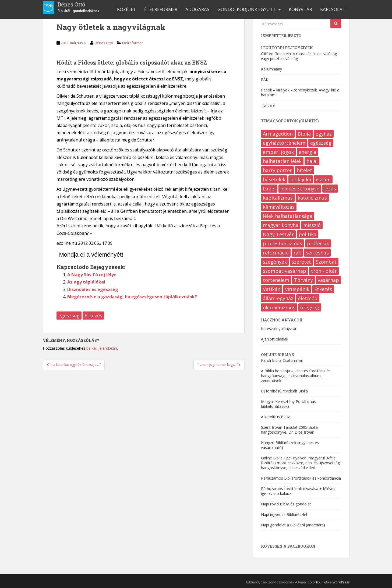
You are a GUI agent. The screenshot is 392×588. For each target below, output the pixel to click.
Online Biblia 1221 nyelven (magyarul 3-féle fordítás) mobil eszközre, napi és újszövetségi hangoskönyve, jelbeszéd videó (301, 463)
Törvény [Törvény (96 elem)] (303, 280)
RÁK (265, 79)
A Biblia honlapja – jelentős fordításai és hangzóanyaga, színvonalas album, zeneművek (296, 376)
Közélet (127, 9)
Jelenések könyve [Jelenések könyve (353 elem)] (300, 189)
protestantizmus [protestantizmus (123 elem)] (282, 243)
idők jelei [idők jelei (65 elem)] (301, 179)
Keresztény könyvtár (279, 329)
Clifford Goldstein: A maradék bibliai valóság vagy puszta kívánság (299, 56)
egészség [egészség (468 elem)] (321, 143)
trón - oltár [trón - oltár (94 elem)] (324, 271)
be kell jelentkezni (102, 348)
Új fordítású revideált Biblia (284, 391)
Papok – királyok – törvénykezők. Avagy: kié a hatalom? (300, 92)
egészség (69, 316)
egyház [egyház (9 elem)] (324, 134)
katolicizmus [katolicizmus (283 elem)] (312, 198)
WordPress (341, 582)
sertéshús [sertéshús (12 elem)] (317, 253)
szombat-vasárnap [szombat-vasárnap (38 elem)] (285, 271)
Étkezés (93, 316)
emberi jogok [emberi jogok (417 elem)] (278, 152)
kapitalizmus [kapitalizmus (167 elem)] (278, 198)
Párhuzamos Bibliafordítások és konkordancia (301, 478)
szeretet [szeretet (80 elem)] (301, 262)
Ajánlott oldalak (275, 339)
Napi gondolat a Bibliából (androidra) (293, 525)
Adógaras (197, 9)
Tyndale (268, 105)
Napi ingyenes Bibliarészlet (284, 514)
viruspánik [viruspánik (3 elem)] (297, 289)
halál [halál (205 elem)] (312, 161)
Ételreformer (161, 9)
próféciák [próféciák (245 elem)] (318, 243)
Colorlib (314, 582)
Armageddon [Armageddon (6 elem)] (278, 134)
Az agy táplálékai (86, 282)
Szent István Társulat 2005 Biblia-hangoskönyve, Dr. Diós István (290, 430)
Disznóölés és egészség (93, 289)
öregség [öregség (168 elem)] (310, 307)
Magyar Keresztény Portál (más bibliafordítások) (288, 404)
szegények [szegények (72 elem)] (275, 262)
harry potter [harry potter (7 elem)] (277, 170)
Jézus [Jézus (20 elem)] (330, 189)
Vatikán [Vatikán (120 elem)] (272, 289)
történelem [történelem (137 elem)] (276, 280)
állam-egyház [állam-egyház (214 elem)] (278, 298)
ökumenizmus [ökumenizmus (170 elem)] (279, 307)
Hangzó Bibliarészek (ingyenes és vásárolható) (290, 445)
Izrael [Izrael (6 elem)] (269, 189)
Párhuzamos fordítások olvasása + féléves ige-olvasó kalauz (298, 491)
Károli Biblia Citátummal (282, 360)
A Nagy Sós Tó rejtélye (92, 275)
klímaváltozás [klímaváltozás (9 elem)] (279, 207)
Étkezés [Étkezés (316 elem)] (323, 289)
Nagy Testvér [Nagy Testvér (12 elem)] (278, 234)
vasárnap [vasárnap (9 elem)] (328, 280)
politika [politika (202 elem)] (308, 234)
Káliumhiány (271, 69)
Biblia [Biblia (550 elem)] (304, 134)
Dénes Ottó (104, 43)
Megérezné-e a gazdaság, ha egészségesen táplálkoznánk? (132, 297)
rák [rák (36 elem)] (297, 253)
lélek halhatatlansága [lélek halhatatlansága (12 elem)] (288, 216)
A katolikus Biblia (276, 417)
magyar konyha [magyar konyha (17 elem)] (281, 225)
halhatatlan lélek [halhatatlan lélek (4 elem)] (282, 161)
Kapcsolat (333, 9)
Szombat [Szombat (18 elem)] (326, 262)
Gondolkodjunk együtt (247, 9)
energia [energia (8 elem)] (307, 152)
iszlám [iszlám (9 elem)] (323, 179)
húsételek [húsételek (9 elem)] (274, 179)
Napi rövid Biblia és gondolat (286, 504)
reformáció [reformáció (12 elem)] (276, 253)
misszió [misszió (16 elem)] (312, 225)
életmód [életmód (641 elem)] (308, 298)
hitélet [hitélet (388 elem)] (304, 170)
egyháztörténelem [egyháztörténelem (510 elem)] (284, 143)
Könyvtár (300, 9)
